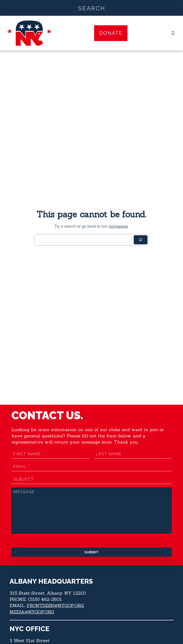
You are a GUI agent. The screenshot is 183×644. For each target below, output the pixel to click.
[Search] (141, 240)
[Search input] (92, 8)
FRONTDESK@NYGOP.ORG (56, 605)
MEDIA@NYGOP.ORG (32, 612)
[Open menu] (173, 33)
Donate (111, 33)
